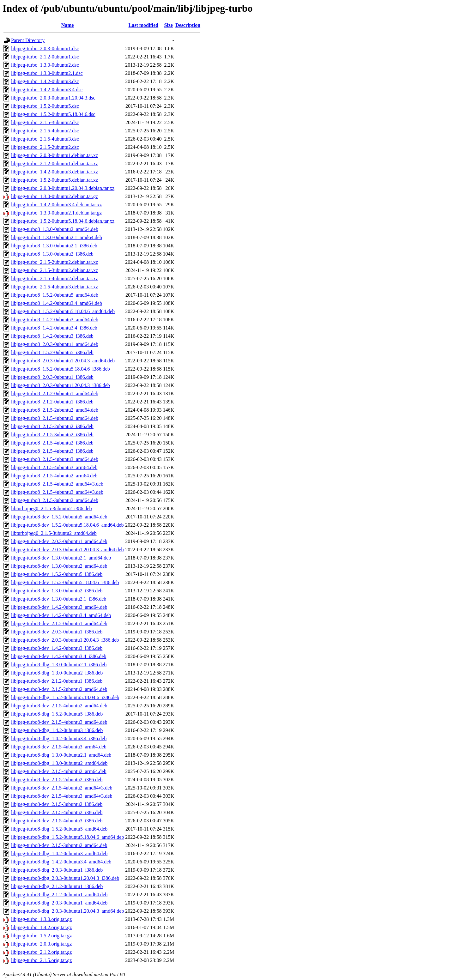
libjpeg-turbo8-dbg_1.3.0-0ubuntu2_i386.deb (57, 673)
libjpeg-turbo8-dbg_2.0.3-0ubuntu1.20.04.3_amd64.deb (67, 911)
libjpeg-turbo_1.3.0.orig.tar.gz (41, 919)
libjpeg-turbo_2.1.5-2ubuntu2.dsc (45, 147)
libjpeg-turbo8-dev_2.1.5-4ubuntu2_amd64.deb (59, 706)
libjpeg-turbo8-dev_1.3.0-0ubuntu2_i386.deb (57, 591)
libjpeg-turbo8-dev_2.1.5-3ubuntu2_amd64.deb (59, 845)
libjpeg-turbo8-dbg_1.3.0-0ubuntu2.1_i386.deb (59, 665)
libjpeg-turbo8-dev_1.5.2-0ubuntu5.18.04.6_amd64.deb (67, 525)
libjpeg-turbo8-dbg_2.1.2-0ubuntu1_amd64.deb (59, 895)
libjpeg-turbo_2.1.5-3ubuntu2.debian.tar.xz (55, 270)
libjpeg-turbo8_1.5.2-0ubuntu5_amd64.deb (55, 295)
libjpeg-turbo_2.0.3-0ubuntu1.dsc (45, 48)
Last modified (144, 25)
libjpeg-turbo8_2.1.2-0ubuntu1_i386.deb (52, 402)
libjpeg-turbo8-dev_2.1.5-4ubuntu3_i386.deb (57, 821)
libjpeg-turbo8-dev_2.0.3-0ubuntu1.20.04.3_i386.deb (65, 640)
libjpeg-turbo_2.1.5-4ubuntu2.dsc (45, 131)
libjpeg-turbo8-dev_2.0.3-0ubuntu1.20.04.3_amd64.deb (67, 550)
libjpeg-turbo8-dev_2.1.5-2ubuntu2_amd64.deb (59, 689)
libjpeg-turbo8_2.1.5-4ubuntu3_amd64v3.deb (57, 492)
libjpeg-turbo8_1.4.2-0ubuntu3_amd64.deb (55, 320)
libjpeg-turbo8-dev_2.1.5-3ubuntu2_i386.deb (57, 804)
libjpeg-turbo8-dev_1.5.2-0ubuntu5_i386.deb (57, 574)
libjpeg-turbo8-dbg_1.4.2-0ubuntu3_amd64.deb (59, 853)
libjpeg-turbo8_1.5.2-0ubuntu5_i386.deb (52, 352)
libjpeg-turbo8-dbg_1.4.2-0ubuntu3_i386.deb (57, 730)
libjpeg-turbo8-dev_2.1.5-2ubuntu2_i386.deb (57, 780)
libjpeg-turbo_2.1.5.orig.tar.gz (41, 960)
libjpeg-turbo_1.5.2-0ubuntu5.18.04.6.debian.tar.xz (63, 221)
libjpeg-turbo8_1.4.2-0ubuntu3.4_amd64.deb (57, 303)
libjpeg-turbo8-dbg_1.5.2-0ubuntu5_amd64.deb (59, 829)
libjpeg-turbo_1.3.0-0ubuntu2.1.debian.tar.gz (56, 213)
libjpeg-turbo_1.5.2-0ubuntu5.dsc (45, 106)
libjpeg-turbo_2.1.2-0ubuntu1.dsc (45, 57)
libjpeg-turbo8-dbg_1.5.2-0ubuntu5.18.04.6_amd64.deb (67, 837)
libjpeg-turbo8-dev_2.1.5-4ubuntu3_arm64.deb (59, 747)
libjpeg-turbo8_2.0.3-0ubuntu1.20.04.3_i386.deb (61, 385)
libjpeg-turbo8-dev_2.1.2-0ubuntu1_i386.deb (57, 681)
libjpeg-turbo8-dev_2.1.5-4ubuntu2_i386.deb (57, 812)
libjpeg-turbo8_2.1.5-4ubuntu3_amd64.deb (55, 459)
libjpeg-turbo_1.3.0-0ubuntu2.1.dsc (47, 73)
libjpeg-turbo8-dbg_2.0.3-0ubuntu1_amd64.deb (59, 903)
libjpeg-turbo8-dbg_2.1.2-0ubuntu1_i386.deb (57, 886)
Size (168, 25)
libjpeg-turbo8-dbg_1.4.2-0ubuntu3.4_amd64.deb (61, 862)
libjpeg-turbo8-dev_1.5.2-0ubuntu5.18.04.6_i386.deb (65, 582)
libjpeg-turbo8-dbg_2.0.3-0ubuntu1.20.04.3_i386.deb (65, 878)
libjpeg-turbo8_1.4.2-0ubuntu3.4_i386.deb (54, 328)
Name (68, 25)
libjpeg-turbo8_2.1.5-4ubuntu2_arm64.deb (54, 476)
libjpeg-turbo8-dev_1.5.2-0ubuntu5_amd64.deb (59, 517)
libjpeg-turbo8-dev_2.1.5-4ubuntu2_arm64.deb (59, 771)
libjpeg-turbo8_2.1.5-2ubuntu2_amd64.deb (55, 410)
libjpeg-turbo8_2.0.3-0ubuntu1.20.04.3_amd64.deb (63, 361)
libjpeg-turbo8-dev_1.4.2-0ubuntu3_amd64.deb (59, 607)
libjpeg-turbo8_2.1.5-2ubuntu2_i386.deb (52, 426)
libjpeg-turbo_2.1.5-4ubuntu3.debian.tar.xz (55, 287)
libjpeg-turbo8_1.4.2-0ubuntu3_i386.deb (52, 336)
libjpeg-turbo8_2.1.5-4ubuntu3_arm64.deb (54, 467)
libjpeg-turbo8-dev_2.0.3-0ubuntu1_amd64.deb (59, 541)
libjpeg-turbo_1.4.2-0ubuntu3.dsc (45, 81)
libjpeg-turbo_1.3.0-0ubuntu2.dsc (45, 65)
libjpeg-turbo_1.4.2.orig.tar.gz (41, 927)
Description (188, 25)
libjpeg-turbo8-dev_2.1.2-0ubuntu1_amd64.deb (59, 623)
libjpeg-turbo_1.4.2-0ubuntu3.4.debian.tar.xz (56, 205)
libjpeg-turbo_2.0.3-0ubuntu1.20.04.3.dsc (53, 98)
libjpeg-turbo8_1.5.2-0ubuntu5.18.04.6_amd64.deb (63, 311)
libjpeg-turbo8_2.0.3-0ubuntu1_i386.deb (52, 377)
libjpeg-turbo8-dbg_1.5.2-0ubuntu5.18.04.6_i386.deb (65, 697)
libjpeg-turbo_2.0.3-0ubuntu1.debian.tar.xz (55, 155)
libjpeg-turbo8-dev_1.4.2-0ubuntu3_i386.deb (57, 648)
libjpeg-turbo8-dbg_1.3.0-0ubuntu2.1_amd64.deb (61, 755)
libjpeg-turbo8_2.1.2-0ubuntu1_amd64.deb (55, 393)
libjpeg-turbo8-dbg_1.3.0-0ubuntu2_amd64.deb (59, 763)
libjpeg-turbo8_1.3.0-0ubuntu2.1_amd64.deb (57, 237)
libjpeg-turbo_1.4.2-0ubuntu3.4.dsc (47, 90)
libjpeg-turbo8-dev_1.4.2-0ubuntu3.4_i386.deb (59, 656)
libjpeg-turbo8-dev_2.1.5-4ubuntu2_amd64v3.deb (62, 788)
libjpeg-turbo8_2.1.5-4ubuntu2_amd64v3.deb (57, 484)
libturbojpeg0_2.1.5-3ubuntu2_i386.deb (52, 508)
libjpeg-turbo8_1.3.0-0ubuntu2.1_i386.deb (54, 246)
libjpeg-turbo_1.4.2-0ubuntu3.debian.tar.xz (55, 172)
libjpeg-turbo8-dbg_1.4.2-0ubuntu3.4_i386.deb (59, 738)
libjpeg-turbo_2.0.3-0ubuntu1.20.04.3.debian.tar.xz (63, 188)
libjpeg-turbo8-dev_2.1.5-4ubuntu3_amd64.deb (59, 722)
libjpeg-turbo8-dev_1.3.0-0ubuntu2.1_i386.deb (59, 599)
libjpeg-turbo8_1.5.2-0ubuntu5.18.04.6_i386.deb (61, 369)
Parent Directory (28, 40)
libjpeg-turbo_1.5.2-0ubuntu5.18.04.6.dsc (53, 114)
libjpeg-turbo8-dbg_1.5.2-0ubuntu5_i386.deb (57, 714)
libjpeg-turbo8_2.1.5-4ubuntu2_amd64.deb (55, 418)
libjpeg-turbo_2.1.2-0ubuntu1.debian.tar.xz (55, 163)
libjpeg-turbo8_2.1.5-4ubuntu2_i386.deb (52, 443)
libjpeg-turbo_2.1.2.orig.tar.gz (41, 952)
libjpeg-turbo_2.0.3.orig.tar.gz (41, 944)
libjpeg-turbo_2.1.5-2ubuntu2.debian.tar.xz (55, 262)
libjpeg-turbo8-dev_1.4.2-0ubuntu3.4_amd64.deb (61, 615)
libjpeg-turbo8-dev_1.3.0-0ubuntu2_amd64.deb (59, 566)
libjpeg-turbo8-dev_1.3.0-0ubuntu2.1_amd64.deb (61, 558)
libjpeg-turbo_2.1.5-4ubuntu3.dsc (45, 139)
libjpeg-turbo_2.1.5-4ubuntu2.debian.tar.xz (55, 278)
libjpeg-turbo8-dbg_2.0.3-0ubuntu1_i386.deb (57, 870)
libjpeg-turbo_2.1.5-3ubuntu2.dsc (45, 122)
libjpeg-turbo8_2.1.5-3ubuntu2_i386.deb (52, 435)
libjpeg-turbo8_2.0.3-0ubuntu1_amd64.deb (55, 344)
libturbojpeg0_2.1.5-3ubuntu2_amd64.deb (54, 533)
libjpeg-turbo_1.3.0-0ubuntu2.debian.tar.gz (55, 196)
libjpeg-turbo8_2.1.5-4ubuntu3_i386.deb (52, 451)
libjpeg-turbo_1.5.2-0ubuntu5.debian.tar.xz (55, 180)
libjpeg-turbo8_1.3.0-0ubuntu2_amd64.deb (55, 229)
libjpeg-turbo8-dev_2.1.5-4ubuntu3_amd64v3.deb (62, 796)
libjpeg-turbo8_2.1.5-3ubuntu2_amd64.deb (55, 500)
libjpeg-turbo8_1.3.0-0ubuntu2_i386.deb (52, 254)
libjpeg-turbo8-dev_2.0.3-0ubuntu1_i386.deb (57, 632)
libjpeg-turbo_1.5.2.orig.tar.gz (41, 936)
